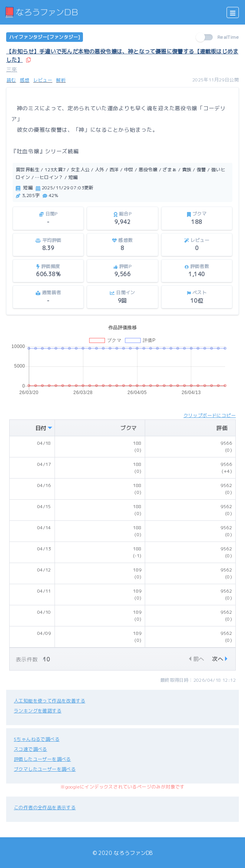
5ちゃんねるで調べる (37, 739)
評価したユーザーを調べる (42, 759)
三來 (12, 69)
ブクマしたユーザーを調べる (45, 769)
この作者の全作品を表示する (45, 808)
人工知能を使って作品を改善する (50, 701)
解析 (61, 80)
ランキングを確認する (38, 711)
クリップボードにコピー (210, 415)
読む (11, 80)
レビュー (43, 80)
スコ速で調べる (31, 749)
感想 (25, 80)
